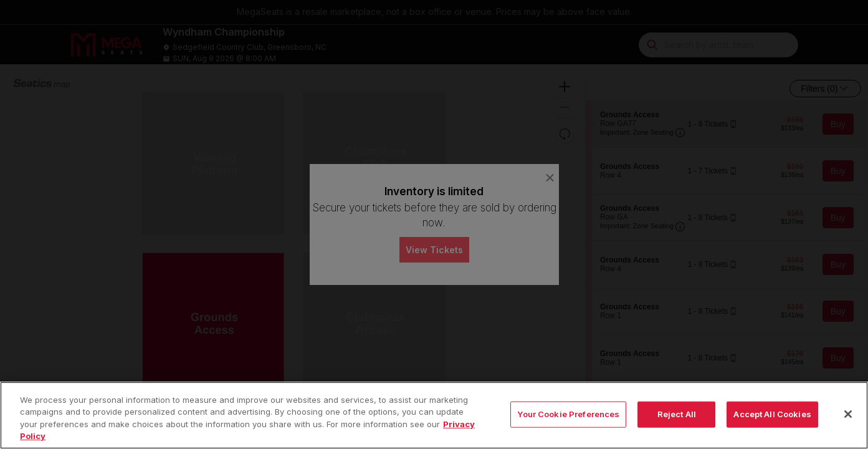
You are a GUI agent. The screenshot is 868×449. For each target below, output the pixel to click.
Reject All (677, 425)
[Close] (848, 425)
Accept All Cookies (772, 425)
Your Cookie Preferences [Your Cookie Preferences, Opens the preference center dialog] (568, 425)
